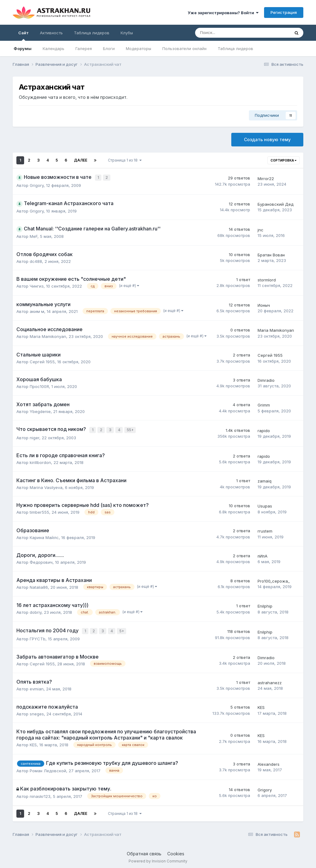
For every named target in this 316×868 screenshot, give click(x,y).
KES (261, 705)
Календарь (53, 48)
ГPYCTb (38, 637)
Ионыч (264, 304)
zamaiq (265, 479)
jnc (260, 229)
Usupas (265, 504)
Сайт (23, 36)
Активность (51, 33)
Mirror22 (266, 178)
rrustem (265, 530)
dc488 (36, 260)
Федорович (41, 561)
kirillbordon (40, 461)
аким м (37, 310)
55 (131, 429)
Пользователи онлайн (184, 48)
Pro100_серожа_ (274, 579)
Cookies (176, 851)
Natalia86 (39, 586)
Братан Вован (271, 254)
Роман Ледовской (48, 768)
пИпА (263, 554)
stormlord (267, 279)
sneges (37, 712)
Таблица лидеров (235, 48)
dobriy (36, 611)
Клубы (127, 33)
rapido (264, 429)
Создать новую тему (267, 139)
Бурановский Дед (275, 204)
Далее (81, 160)
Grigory (37, 185)
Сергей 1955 (42, 361)
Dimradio (266, 379)
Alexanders (269, 762)
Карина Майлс (44, 536)
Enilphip (265, 605)
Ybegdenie (40, 411)
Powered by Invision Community (158, 859)
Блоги (109, 48)
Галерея (84, 48)
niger (34, 436)
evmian (37, 687)
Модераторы (139, 48)
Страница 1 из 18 (125, 160)
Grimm (264, 404)
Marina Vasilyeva (46, 486)
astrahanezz (270, 680)
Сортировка (284, 160)
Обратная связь (144, 851)
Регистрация (284, 12)
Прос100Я (39, 386)
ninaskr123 (40, 794)
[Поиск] (225, 33)
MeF (34, 236)
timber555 (39, 511)
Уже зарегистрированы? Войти (223, 13)
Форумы (23, 48)
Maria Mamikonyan (48, 336)
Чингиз (37, 285)
